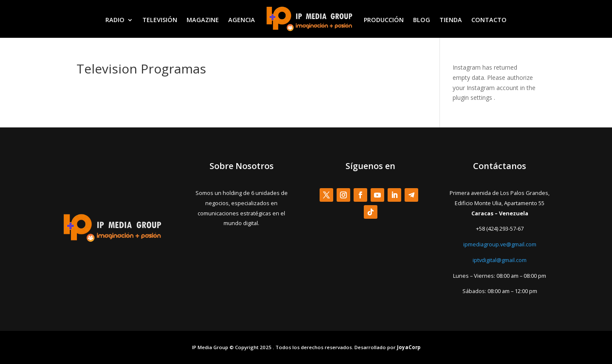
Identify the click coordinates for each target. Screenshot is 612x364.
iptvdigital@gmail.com (500, 260)
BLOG (422, 20)
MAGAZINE (203, 20)
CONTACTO (489, 20)
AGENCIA (242, 20)
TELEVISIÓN (160, 20)
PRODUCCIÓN (384, 20)
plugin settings (473, 97)
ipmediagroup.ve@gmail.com (500, 244)
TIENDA (451, 20)
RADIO (115, 20)
